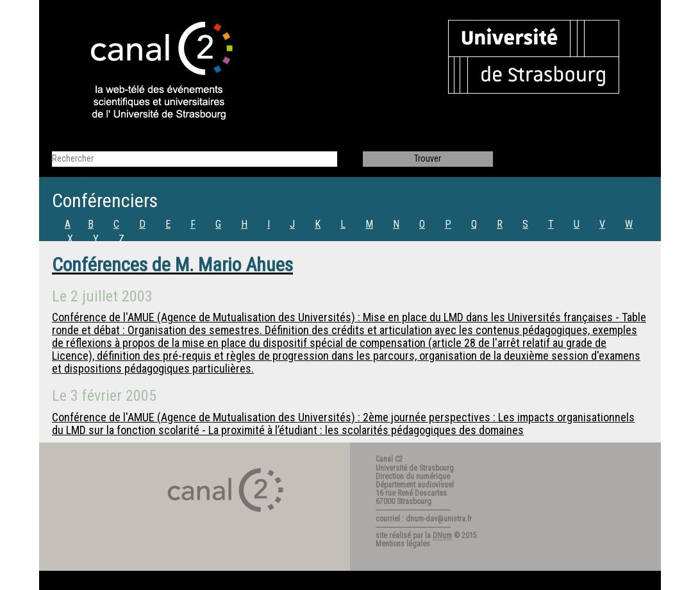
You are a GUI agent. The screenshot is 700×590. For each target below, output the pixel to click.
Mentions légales (403, 544)
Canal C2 (389, 459)
